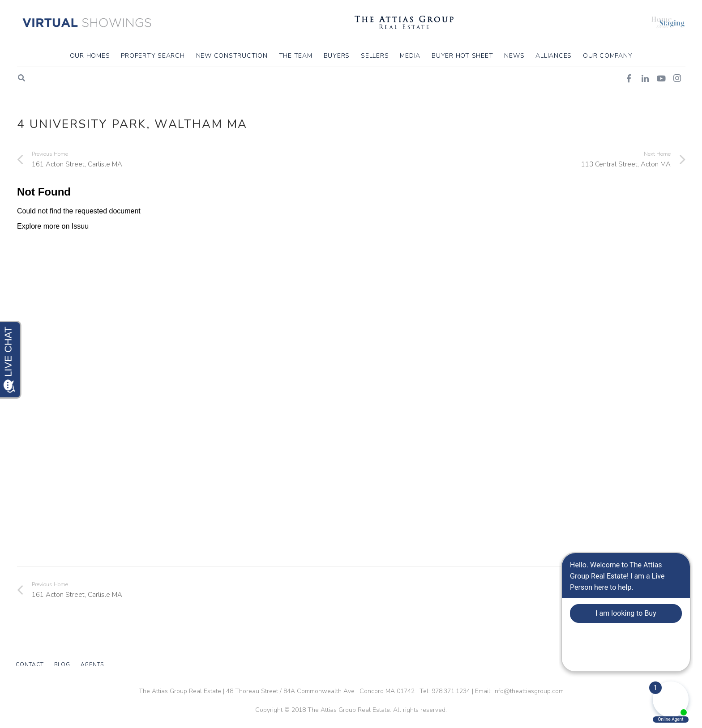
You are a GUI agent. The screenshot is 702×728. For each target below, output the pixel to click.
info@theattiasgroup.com (529, 691)
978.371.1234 (451, 691)
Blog (62, 664)
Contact (30, 664)
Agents (92, 664)
